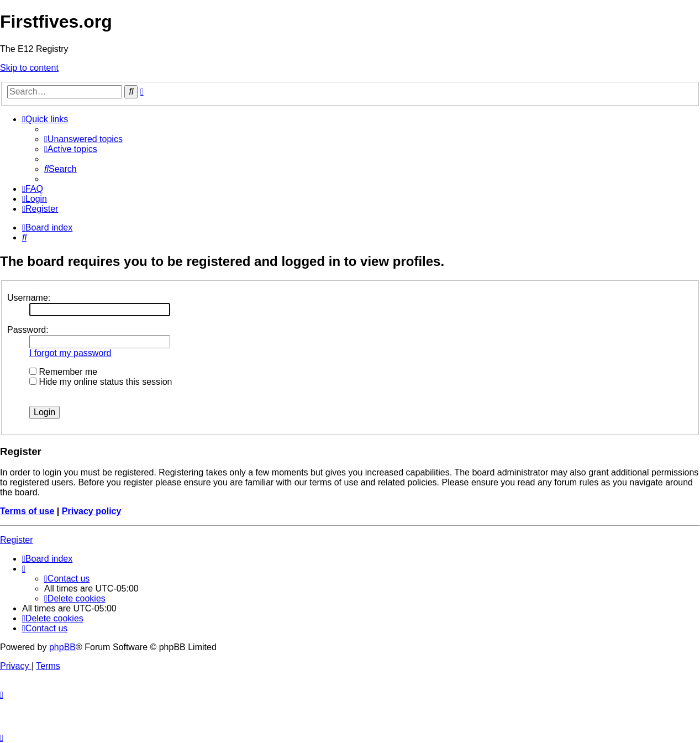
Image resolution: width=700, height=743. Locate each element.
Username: (29, 298)
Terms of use (27, 511)
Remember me (63, 372)
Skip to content (29, 68)
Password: (28, 330)
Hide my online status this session (101, 382)
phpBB (62, 647)
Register (17, 540)
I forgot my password (70, 353)
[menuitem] (83, 139)
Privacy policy (92, 511)
